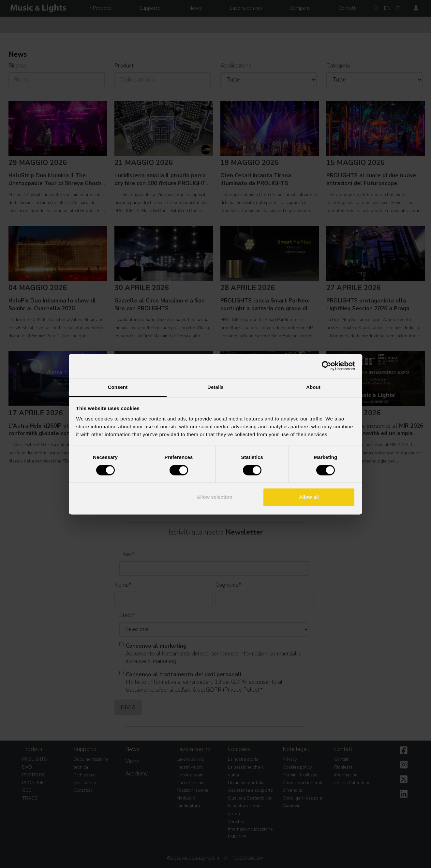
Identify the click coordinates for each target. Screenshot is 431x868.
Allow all (309, 497)
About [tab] (313, 387)
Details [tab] (215, 387)
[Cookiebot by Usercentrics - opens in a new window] (327, 366)
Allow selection (214, 497)
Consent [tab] (118, 387)
